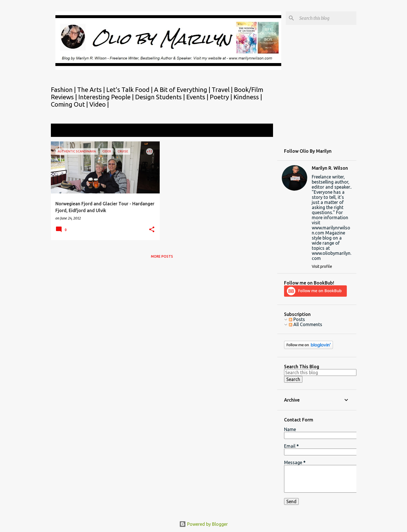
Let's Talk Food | (130, 90)
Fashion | (64, 90)
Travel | (223, 90)
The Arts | (92, 90)
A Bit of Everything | (183, 90)
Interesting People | (107, 97)
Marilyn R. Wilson (330, 168)
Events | (198, 97)
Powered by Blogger (203, 524)
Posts (297, 319)
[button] (152, 230)
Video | (99, 104)
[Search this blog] (327, 18)
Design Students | (161, 97)
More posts (162, 256)
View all (261, 131)
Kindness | (248, 97)
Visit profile (322, 266)
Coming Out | (70, 104)
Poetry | (222, 97)
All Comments (306, 324)
